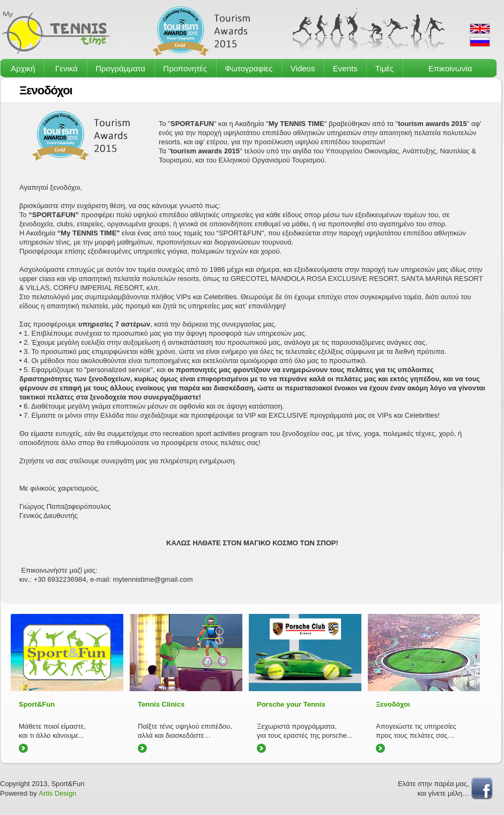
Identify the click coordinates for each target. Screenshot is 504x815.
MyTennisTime (66, 31)
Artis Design (57, 793)
